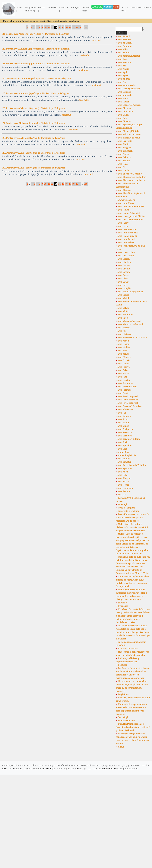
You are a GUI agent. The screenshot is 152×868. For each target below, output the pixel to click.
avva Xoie (122, 351)
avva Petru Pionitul (127, 387)
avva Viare (123, 98)
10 (45, 27)
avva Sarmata (125, 432)
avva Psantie (124, 491)
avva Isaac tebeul (126, 252)
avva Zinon (123, 154)
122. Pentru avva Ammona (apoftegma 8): (23, 49)
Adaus (121, 747)
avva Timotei (124, 462)
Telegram (108, 7)
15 (63, 27)
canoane (18, 769)
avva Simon (123, 426)
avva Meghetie (125, 314)
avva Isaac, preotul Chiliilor (131, 216)
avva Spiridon (124, 445)
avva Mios (123, 318)
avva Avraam (124, 62)
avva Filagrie (124, 478)
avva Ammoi (124, 53)
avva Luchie (123, 282)
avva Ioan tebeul (126, 242)
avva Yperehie (125, 468)
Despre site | (124, 9)
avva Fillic (122, 475)
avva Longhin (124, 288)
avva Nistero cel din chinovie (132, 337)
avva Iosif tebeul (126, 256)
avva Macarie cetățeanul (130, 324)
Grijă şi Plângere (126, 508)
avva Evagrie (124, 147)
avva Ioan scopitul (127, 229)
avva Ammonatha (126, 85)
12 (52, 27)
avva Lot (122, 285)
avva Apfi (122, 72)
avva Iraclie (123, 170)
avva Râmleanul (125, 409)
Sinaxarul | (52, 9)
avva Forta (123, 481)
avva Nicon (123, 341)
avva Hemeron (125, 488)
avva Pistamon (125, 383)
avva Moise (123, 295)
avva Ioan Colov (126, 203)
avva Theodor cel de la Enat (132, 177)
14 (59, 27)
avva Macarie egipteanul (130, 292)
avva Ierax (123, 226)
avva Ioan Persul (126, 239)
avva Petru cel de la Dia (129, 406)
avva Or (121, 495)
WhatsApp (97, 7)
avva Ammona (125, 46)
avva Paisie (123, 370)
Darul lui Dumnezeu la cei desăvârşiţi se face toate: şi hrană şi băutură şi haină (133, 727)
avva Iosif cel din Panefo (130, 220)
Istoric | (42, 9)
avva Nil (121, 331)
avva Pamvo (124, 367)
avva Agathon (124, 43)
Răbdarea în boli (126, 721)
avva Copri (123, 275)
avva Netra (123, 344)
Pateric (78, 769)
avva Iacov (123, 223)
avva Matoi (123, 298)
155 (86, 27)
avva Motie (123, 311)
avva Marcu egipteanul (129, 321)
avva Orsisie (124, 360)
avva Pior (122, 377)
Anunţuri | (75, 9)
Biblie (4, 769)
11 (49, 27)
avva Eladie (123, 144)
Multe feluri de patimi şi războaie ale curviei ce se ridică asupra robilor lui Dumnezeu (132, 527)
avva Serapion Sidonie (129, 439)
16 (66, 27)
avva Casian (124, 265)
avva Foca (123, 472)
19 (77, 27)
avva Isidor (123, 210)
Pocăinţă (122, 665)
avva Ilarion (124, 259)
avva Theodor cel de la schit (132, 180)
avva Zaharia (124, 157)
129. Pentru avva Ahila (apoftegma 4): (21, 153)
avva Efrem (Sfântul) (128, 131)
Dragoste (123, 606)
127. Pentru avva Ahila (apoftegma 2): (21, 123)
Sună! (116, 7)
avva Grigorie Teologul (129, 105)
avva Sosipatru (125, 429)
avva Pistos (123, 373)
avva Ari (122, 66)
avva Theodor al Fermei (130, 174)
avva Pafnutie (124, 390)
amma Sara (123, 452)
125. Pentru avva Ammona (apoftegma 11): (23, 93)
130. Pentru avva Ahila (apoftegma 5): (21, 168)
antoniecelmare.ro (108, 769)
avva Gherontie (125, 111)
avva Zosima (124, 161)
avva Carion (124, 272)
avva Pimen (123, 364)
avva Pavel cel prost (128, 403)
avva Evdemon (125, 151)
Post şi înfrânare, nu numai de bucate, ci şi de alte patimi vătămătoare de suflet (132, 517)
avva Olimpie (124, 357)
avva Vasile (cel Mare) (128, 89)
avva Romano (124, 416)
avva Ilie (122, 167)
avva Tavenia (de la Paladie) (131, 465)
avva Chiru (123, 278)
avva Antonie (124, 36)
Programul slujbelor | (30, 9)
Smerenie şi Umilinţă (128, 511)
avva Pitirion (124, 380)
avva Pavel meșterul (128, 396)
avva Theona (124, 190)
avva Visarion (124, 92)
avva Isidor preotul (127, 236)
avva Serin (123, 442)
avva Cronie (124, 269)
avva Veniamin (125, 95)
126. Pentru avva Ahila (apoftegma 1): (21, 108)
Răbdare (122, 603)
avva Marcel (124, 328)
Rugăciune (123, 694)
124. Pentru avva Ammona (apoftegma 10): (24, 78)
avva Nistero (124, 334)
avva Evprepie (125, 141)
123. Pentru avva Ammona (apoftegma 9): (23, 64)
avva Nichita (124, 347)
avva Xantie (123, 354)
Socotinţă (123, 717)
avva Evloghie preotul (129, 138)
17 (70, 27)
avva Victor (123, 102)
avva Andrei (124, 79)
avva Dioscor (124, 121)
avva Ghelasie (124, 108)
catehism (47, 769)
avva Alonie (123, 69)
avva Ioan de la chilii (128, 233)
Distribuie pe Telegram (57, 34)
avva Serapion (125, 436)
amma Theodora (126, 200)
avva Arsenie (124, 39)
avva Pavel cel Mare (128, 400)
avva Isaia (122, 164)
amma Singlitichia (127, 455)
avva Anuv (123, 59)
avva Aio (122, 82)
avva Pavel (123, 393)
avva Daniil (123, 115)
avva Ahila (122, 49)
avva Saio (122, 449)
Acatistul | (64, 9)
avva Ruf (122, 413)
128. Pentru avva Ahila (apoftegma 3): (21, 138)
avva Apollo (123, 75)
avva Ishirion (124, 262)
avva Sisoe (123, 419)
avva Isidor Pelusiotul (128, 213)
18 (73, 27)
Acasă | (19, 9)
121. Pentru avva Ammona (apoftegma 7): (23, 34)
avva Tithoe (123, 459)
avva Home (123, 485)
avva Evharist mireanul (129, 134)
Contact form (86, 9)
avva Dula (122, 118)
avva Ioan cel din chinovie (131, 206)
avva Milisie (123, 308)
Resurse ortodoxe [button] (140, 7)
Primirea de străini (127, 648)
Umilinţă (122, 504)
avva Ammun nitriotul (129, 56)
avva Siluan (123, 423)
